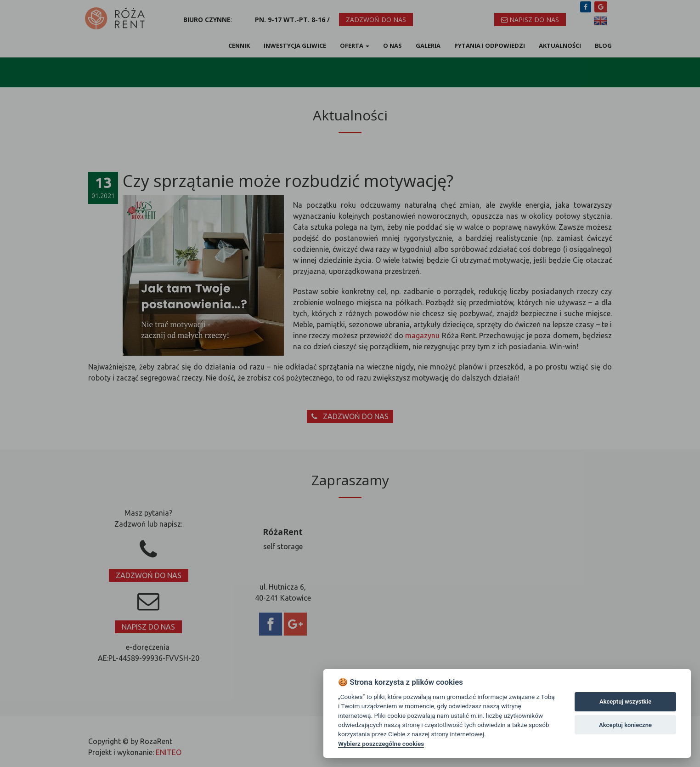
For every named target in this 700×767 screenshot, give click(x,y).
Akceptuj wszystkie (625, 702)
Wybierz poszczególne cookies (381, 744)
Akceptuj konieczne (625, 725)
